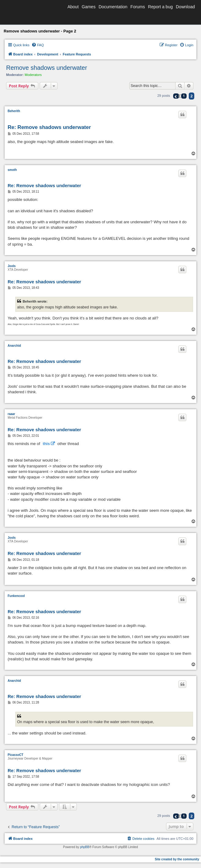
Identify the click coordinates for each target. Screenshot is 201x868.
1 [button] (184, 96)
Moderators (33, 75)
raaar (11, 414)
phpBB (85, 847)
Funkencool (16, 596)
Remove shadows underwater (47, 68)
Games (89, 7)
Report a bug (160, 7)
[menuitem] (38, 45)
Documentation (113, 7)
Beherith (14, 111)
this (46, 444)
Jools (12, 266)
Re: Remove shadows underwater (49, 127)
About (73, 7)
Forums (138, 7)
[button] (176, 96)
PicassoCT (15, 755)
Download (185, 7)
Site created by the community (177, 859)
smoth (12, 170)
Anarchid (14, 346)
